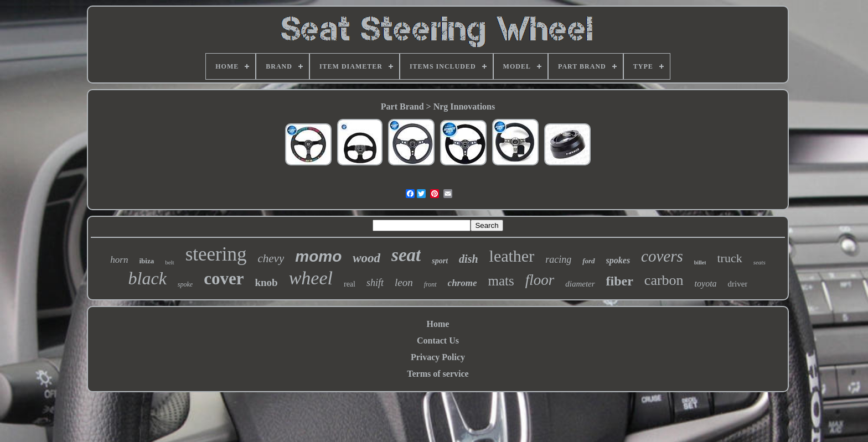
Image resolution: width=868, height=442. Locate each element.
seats (759, 262)
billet (700, 262)
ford (588, 261)
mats (501, 281)
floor (540, 280)
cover (224, 279)
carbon (664, 280)
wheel (311, 278)
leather (512, 256)
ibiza (146, 261)
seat (406, 255)
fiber (620, 281)
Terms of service (438, 374)
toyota (706, 284)
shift (375, 283)
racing (558, 259)
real (350, 284)
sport (440, 261)
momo (318, 256)
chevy (271, 258)
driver (738, 284)
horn (119, 260)
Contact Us (438, 340)
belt (170, 262)
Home (438, 324)
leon (404, 282)
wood (366, 258)
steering (216, 254)
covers (662, 256)
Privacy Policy (438, 357)
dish (468, 259)
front (430, 284)
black (148, 278)
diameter (580, 284)
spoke (185, 284)
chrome (463, 283)
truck (729, 258)
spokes (618, 260)
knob (266, 282)
